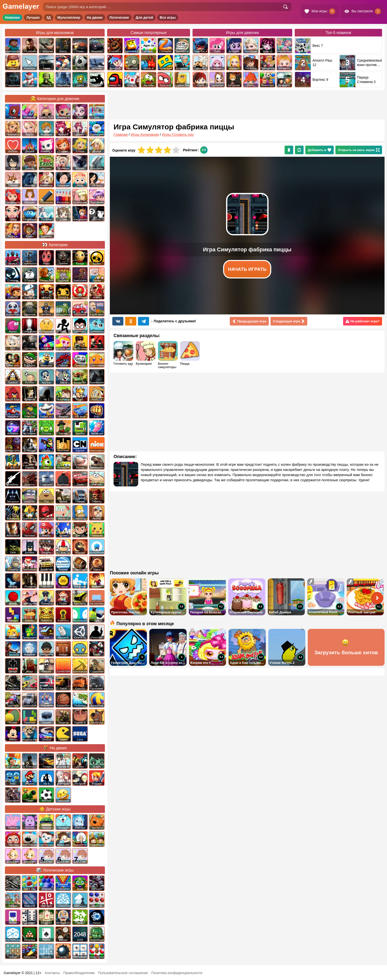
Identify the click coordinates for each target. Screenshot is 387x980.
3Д (49, 17)
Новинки (12, 17)
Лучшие (33, 17)
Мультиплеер (69, 17)
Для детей (145, 17)
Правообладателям (79, 973)
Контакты (52, 973)
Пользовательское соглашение (123, 973)
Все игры (168, 17)
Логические (119, 17)
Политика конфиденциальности (177, 973)
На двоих (95, 17)
